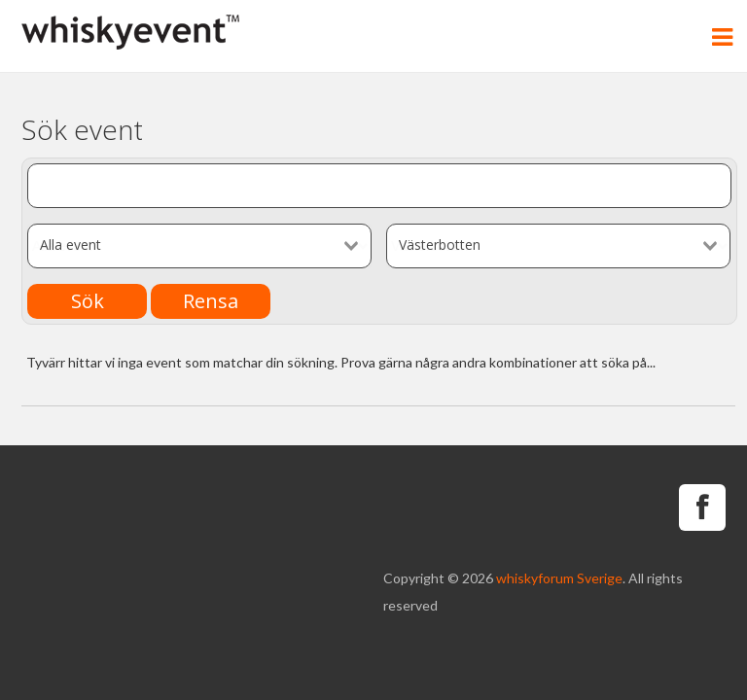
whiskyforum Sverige (559, 578)
